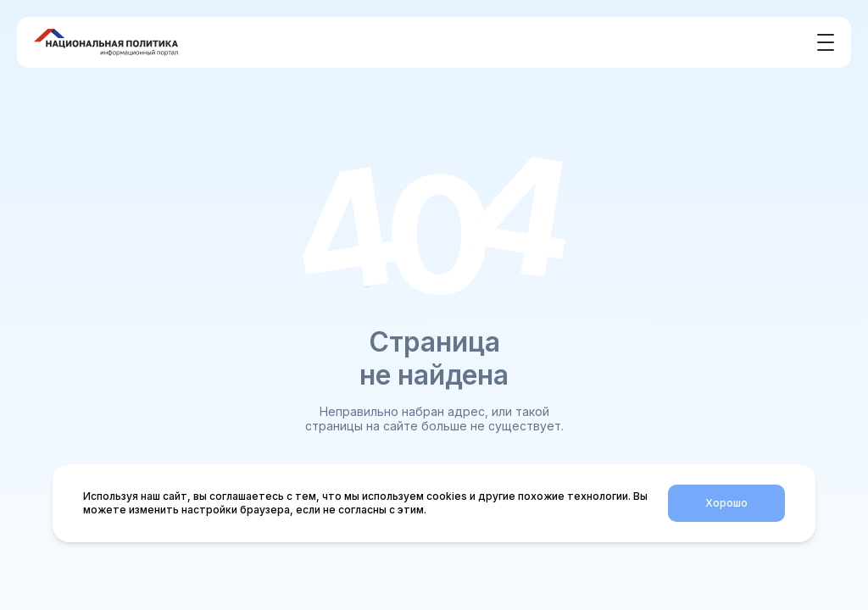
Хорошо (726, 503)
